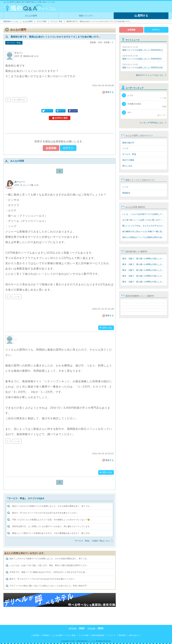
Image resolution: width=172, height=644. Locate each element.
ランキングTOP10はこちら (152, 123)
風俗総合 (126, 193)
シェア (73, 111)
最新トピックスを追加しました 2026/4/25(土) (143, 49)
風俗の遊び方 (128, 143)
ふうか (144, 96)
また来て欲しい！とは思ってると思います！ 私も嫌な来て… (144, 220)
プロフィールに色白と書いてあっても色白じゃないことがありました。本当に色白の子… (47, 586)
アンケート (111, 635)
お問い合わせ (134, 635)
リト (19, 53)
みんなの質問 (31, 16)
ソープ (125, 148)
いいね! (17, 297)
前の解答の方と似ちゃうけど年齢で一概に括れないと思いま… (144, 232)
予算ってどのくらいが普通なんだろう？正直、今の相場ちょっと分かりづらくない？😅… (52, 520)
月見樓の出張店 (144, 105)
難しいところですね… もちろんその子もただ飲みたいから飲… (144, 226)
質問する (141, 16)
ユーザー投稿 (84, 635)
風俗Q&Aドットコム (11, 21)
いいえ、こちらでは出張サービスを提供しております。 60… (144, 214)
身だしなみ (127, 166)
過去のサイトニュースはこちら (150, 75)
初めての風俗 (128, 160)
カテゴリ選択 (42, 21)
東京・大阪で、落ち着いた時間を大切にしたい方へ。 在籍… (144, 259)
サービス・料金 (56, 21)
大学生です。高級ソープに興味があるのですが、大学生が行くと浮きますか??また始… (46, 572)
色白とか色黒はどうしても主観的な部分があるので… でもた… (144, 237)
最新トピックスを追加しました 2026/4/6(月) (142, 57)
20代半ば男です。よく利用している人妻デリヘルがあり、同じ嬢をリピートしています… (52, 526)
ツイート (47, 111)
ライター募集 (70, 635)
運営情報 (122, 635)
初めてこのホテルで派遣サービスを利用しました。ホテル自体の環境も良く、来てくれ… (52, 506)
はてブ (60, 111)
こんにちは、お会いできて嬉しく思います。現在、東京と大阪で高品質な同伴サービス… (47, 566)
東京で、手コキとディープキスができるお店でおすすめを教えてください (45, 513)
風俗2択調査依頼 (98, 635)
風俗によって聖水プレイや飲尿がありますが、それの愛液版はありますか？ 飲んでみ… (52, 533)
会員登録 (51, 148)
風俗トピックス (86, 16)
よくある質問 (57, 635)
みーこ (20, 182)
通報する (108, 92)
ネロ (144, 113)
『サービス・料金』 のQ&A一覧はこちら (92, 541)
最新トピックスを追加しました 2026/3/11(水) (143, 66)
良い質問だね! (19, 100)
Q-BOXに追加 (60, 118)
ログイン (68, 148)
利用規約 (46, 635)
